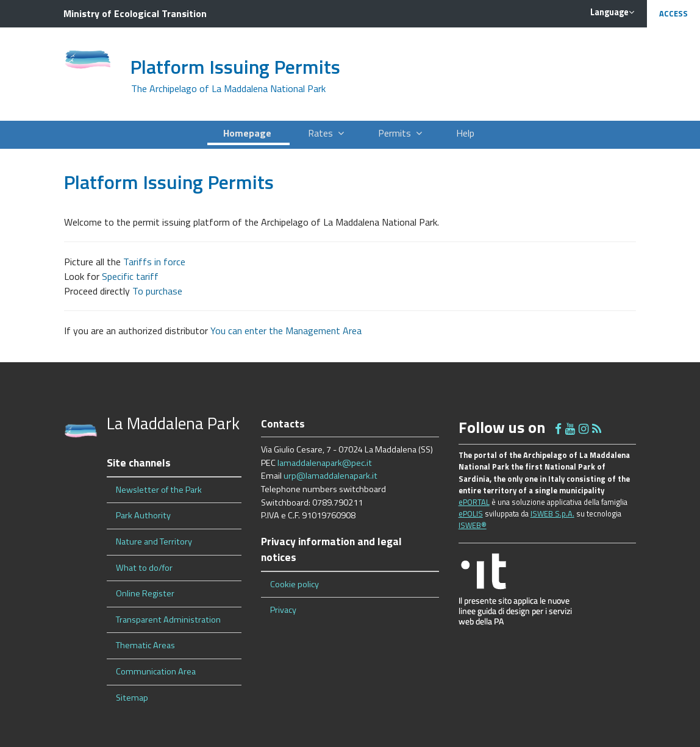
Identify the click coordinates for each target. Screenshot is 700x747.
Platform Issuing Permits (235, 66)
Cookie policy (295, 584)
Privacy (283, 610)
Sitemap (132, 698)
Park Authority (143, 515)
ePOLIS (471, 513)
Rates (326, 133)
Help (466, 133)
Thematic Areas (145, 645)
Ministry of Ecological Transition (135, 13)
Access (673, 13)
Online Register (145, 593)
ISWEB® (473, 525)
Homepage (248, 133)
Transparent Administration (168, 620)
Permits (400, 133)
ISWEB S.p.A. (552, 513)
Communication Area (156, 671)
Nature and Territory (154, 541)
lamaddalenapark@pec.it (325, 463)
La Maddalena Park (173, 423)
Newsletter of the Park (159, 490)
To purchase (157, 291)
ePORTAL (474, 502)
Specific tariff (130, 276)
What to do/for (144, 568)
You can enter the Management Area (286, 331)
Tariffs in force (154, 262)
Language (612, 12)
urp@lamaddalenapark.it (330, 476)
